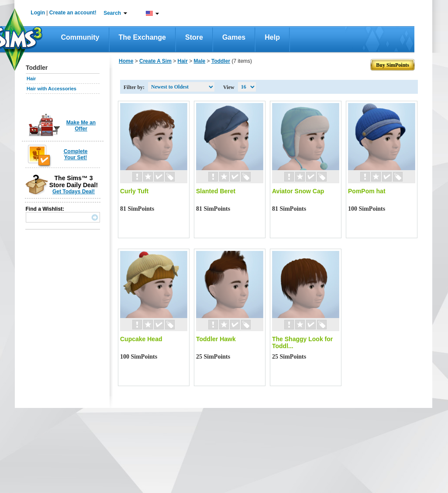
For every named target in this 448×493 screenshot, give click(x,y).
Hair (31, 79)
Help (272, 37)
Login (38, 13)
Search (112, 13)
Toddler (221, 61)
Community (80, 37)
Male (200, 61)
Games (234, 37)
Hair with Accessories (52, 89)
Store (194, 37)
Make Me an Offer (81, 126)
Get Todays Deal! (74, 192)
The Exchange (142, 37)
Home (126, 61)
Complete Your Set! (76, 154)
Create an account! (73, 13)
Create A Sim (155, 61)
